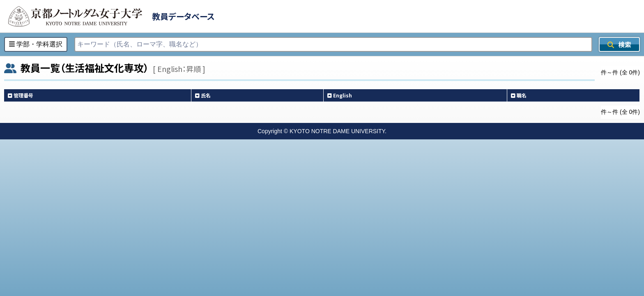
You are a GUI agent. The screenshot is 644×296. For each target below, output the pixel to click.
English (340, 95)
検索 (619, 44)
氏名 (203, 95)
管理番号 (21, 95)
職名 (519, 95)
